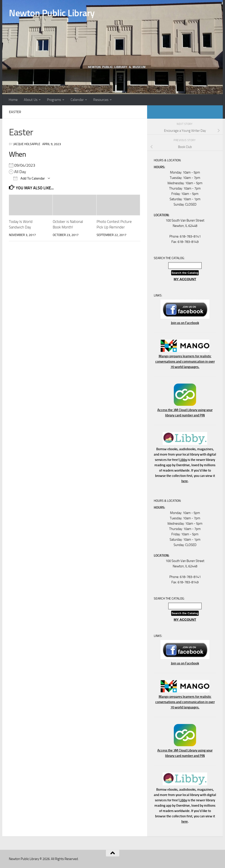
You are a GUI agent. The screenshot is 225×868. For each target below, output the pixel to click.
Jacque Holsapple (27, 144)
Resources (101, 100)
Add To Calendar (29, 178)
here (185, 481)
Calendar (77, 100)
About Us (31, 100)
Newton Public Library (52, 13)
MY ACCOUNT (185, 279)
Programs (54, 100)
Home (13, 100)
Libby (183, 460)
